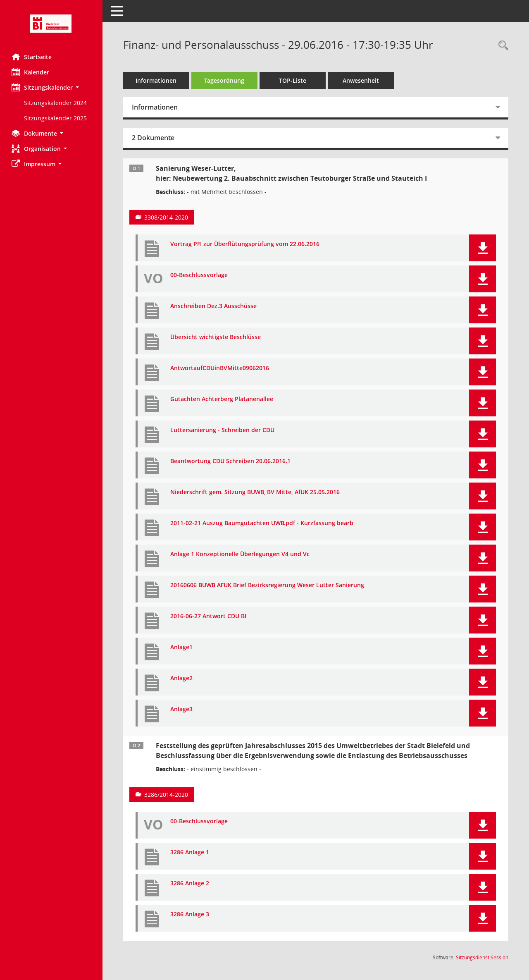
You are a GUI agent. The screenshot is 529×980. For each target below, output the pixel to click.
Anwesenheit (362, 80)
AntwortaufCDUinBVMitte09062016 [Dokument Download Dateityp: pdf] (220, 368)
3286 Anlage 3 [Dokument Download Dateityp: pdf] (191, 914)
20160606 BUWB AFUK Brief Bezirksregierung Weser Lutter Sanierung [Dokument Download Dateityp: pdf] (268, 585)
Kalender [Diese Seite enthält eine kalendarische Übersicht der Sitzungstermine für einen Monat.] (31, 72)
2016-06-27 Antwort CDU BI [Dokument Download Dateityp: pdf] (209, 616)
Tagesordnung (225, 80)
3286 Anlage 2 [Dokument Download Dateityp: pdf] (191, 883)
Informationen (157, 80)
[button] (52, 87)
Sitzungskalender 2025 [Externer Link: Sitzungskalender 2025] (56, 118)
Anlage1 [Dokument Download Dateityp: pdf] (182, 647)
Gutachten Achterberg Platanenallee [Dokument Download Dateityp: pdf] (223, 399)
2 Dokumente (154, 138)
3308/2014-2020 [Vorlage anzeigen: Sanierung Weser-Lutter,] (167, 217)
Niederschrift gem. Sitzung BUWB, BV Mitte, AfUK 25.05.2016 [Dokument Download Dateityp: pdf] (256, 492)
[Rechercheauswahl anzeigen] (501, 46)
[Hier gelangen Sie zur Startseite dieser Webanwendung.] (52, 24)
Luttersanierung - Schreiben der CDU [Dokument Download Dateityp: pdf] (223, 430)
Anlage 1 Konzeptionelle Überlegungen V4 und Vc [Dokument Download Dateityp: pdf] (241, 554)
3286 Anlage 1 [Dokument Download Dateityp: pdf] (191, 852)
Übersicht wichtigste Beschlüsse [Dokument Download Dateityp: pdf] (216, 337)
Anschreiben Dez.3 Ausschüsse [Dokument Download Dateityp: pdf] (214, 306)
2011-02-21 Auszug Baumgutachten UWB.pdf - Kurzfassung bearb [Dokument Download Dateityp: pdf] (263, 523)
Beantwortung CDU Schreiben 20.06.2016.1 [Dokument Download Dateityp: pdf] (231, 461)
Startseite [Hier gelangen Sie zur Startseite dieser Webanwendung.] (32, 57)
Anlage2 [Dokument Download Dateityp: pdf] (182, 678)
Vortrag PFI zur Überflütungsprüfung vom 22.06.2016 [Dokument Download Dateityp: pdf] (246, 244)
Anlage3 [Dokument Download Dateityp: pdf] (182, 709)
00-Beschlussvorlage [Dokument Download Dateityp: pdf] (200, 275)
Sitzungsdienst (482, 957)
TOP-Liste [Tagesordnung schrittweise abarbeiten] (293, 80)
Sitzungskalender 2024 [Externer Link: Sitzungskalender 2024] (56, 103)
